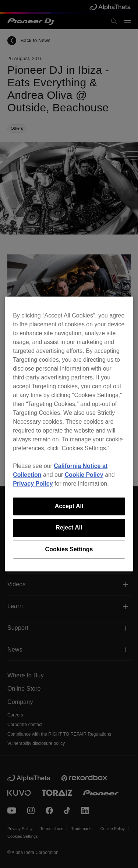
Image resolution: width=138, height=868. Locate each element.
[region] (69, 434)
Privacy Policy (33, 484)
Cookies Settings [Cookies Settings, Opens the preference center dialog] (69, 549)
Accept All (69, 506)
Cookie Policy (84, 475)
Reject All (69, 528)
